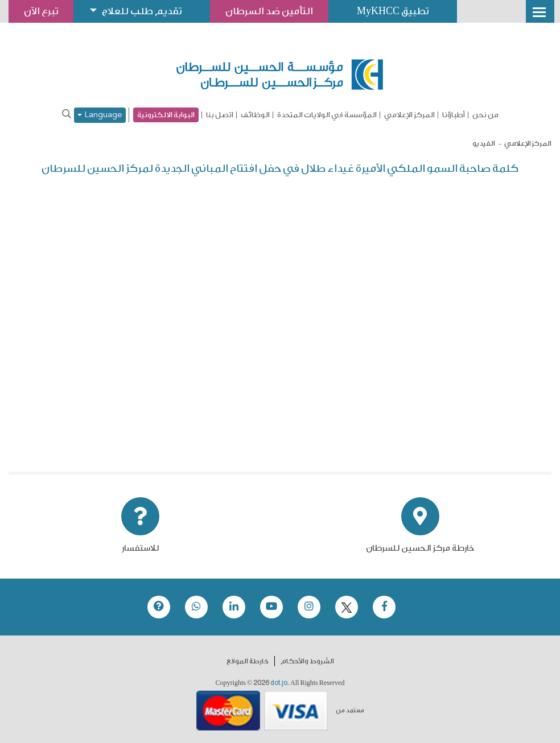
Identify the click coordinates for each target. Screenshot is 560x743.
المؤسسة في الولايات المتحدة (327, 115)
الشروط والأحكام (307, 661)
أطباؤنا (454, 115)
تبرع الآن (41, 11)
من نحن (485, 115)
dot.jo (279, 683)
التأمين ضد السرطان (269, 11)
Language (100, 115)
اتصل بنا (220, 115)
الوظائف (255, 115)
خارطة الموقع (248, 661)
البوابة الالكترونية (166, 115)
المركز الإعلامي (409, 115)
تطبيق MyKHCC (393, 11)
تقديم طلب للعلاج (142, 11)
